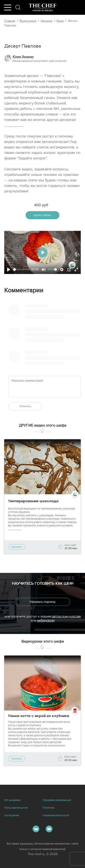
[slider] (21, 269)
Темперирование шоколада (33, 501)
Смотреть (17, 547)
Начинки (47, 21)
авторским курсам (66, 616)
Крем (60, 21)
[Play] (9, 270)
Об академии (12, 800)
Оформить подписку (43, 602)
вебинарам (46, 620)
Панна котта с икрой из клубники (39, 716)
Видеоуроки (28, 21)
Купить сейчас (42, 215)
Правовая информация (57, 800)
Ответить (25, 406)
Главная (10, 21)
